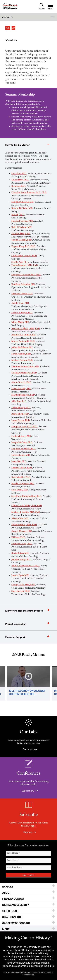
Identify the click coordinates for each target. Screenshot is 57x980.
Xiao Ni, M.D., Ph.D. (21, 234)
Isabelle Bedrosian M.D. (23, 202)
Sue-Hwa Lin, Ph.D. (21, 591)
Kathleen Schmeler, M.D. (23, 284)
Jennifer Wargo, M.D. (21, 560)
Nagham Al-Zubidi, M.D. (23, 449)
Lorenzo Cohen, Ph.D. (22, 468)
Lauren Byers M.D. (20, 575)
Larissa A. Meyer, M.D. (22, 313)
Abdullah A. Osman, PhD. (24, 335)
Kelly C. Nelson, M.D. (22, 227)
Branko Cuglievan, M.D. (23, 484)
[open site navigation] (51, 6)
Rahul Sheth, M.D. (20, 414)
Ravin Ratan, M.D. (20, 553)
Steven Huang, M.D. (21, 408)
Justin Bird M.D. (19, 461)
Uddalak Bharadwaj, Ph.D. (24, 373)
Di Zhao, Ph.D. (18, 537)
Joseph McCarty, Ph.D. (22, 442)
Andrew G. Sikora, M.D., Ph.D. (26, 329)
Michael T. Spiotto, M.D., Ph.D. (26, 512)
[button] (53, 17)
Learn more (30, 791)
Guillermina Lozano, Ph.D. (24, 256)
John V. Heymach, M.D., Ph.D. (25, 566)
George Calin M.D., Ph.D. (23, 585)
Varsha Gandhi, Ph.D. (22, 240)
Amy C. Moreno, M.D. (22, 531)
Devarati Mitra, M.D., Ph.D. (24, 525)
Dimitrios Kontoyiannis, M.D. (25, 366)
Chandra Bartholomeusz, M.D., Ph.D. (29, 192)
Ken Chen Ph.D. (19, 174)
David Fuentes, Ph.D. (21, 354)
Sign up (30, 832)
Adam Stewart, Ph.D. (21, 382)
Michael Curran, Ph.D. (22, 360)
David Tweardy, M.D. (21, 389)
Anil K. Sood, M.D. (20, 303)
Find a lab (30, 749)
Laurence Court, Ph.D (22, 544)
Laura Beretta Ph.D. (21, 420)
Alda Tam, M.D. (19, 401)
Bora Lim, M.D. (19, 186)
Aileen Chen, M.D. (20, 518)
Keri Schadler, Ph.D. (21, 477)
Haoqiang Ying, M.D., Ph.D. (24, 427)
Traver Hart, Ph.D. (20, 180)
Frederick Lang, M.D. (21, 436)
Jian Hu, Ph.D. (18, 215)
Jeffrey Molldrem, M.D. (22, 347)
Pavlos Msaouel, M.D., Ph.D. (25, 265)
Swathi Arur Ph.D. (20, 262)
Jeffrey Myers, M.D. (20, 322)
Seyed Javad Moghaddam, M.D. (26, 496)
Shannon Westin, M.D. (22, 294)
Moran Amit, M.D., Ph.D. (23, 341)
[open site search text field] (42, 6)
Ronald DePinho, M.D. (22, 208)
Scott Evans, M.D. (20, 490)
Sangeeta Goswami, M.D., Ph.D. (26, 275)
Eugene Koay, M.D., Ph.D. (23, 246)
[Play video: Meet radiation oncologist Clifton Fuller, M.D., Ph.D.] (28, 683)
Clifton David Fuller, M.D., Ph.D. (27, 506)
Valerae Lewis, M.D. (21, 455)
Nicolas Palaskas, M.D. (22, 221)
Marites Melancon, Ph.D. (23, 395)
